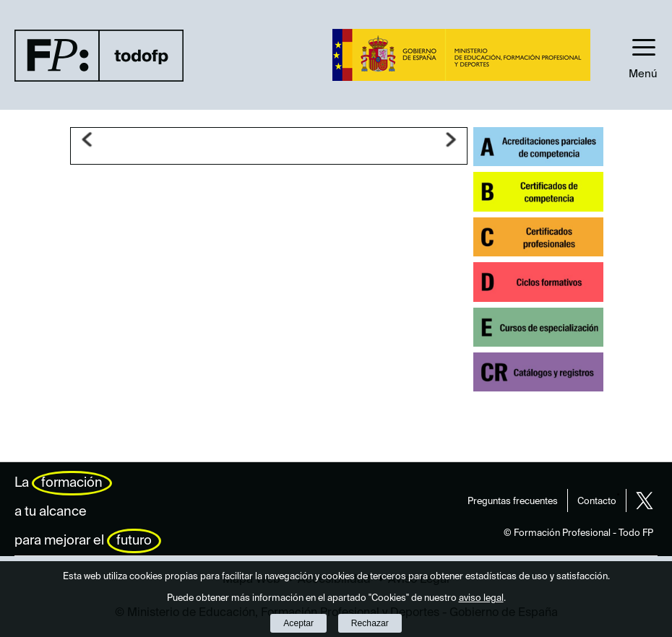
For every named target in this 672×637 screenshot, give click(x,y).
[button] (643, 55)
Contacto (597, 502)
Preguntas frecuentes (513, 502)
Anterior (87, 140)
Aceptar (298, 623)
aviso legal (481, 598)
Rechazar (370, 623)
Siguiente (451, 140)
